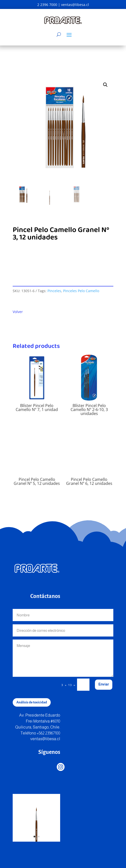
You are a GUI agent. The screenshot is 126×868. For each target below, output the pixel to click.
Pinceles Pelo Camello (81, 291)
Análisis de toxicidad (32, 702)
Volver (18, 312)
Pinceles (54, 291)
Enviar (104, 684)
